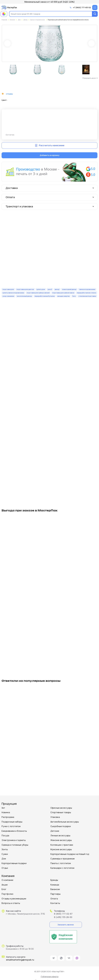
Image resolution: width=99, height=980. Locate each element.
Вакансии (55, 889)
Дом (4, 859)
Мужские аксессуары (61, 849)
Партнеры (55, 894)
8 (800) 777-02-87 (63, 914)
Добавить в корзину (50, 155)
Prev (7, 43)
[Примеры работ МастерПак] (4, 14)
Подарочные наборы (12, 822)
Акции (5, 885)
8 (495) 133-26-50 (63, 917)
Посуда (5, 836)
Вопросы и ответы (11, 903)
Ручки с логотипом (11, 826)
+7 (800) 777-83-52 (82, 8)
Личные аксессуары (60, 836)
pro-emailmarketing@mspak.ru (20, 958)
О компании (7, 880)
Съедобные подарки (61, 826)
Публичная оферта (50, 977)
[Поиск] (95, 14)
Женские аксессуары (61, 840)
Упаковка (55, 817)
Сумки (5, 854)
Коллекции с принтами (62, 845)
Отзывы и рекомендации (14, 899)
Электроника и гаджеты (14, 840)
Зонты (5, 849)
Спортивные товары (61, 812)
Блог (4, 889)
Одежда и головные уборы (15, 845)
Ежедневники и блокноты (14, 831)
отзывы (9, 94)
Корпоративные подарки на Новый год (70, 854)
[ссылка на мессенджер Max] (77, 958)
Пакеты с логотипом (61, 863)
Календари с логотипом (62, 868)
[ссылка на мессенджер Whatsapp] (61, 958)
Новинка (6, 812)
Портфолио (7, 894)
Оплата (54, 899)
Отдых (5, 868)
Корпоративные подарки (14, 863)
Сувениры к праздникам (62, 859)
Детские (55, 831)
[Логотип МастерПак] (9, 7)
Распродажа (8, 817)
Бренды (54, 880)
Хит (3, 808)
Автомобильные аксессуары (65, 822)
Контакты (55, 903)
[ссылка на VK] (69, 958)
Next (92, 43)
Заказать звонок (66, 925)
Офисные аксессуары (61, 808)
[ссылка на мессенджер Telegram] (53, 958)
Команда (55, 885)
